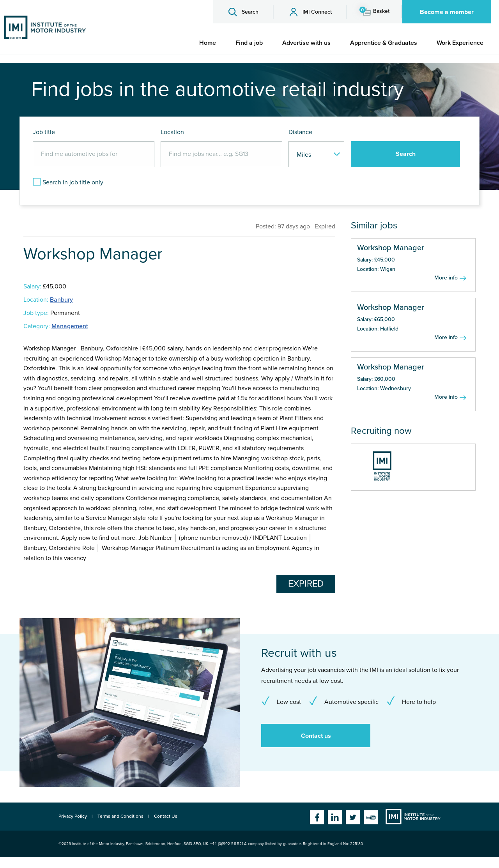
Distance (300, 132)
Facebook (317, 817)
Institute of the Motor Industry (413, 817)
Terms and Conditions (120, 816)
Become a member (447, 12)
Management (70, 326)
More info (446, 278)
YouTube (371, 817)
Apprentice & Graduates (384, 43)
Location (172, 132)
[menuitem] (208, 43)
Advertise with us (306, 43)
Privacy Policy (73, 816)
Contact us (316, 736)
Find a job (249, 43)
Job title (44, 132)
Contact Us (166, 816)
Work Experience (460, 43)
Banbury (61, 300)
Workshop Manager (391, 248)
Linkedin (335, 817)
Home (208, 43)
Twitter (353, 817)
